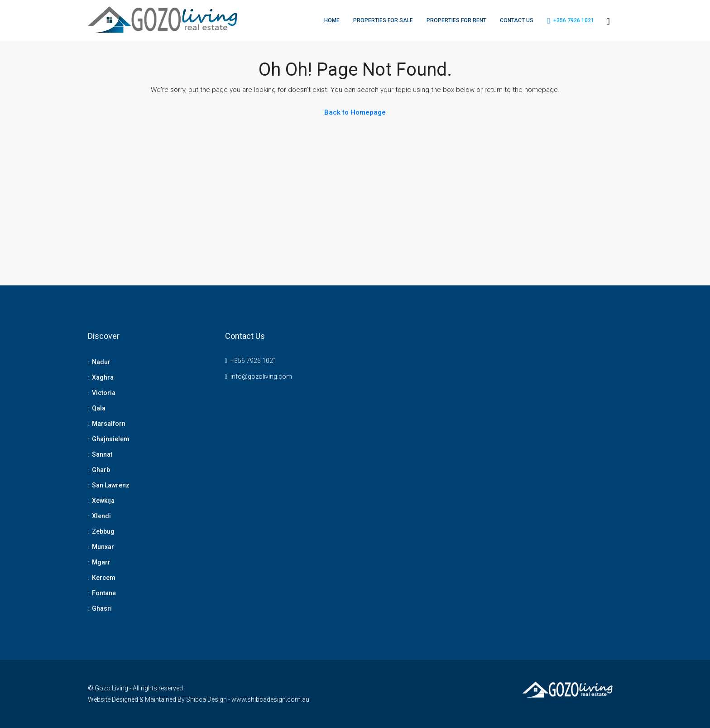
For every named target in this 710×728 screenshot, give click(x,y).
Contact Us (517, 20)
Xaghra (103, 377)
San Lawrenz (111, 485)
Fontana (104, 593)
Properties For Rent (456, 20)
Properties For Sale (383, 20)
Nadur (101, 362)
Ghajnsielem (111, 439)
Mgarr (101, 562)
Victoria (104, 393)
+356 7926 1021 (571, 21)
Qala (99, 408)
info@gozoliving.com (261, 376)
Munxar (103, 547)
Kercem (104, 578)
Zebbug (103, 531)
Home (332, 20)
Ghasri (102, 608)
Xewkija (103, 501)
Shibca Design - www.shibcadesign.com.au (248, 699)
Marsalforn (109, 424)
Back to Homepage (355, 112)
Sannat (102, 454)
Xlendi (101, 516)
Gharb (101, 470)
